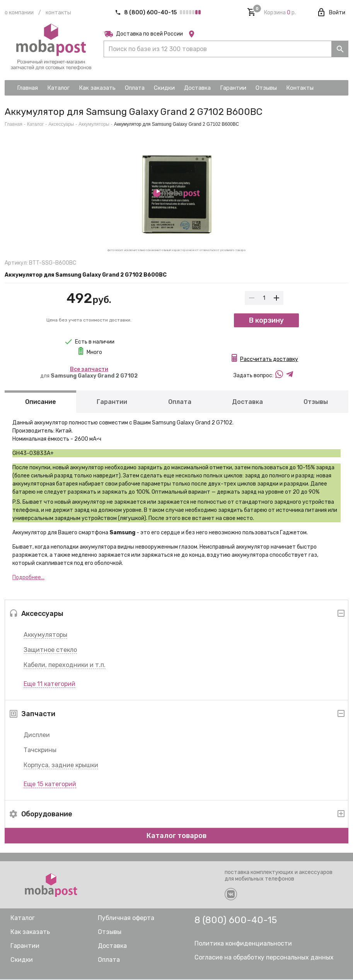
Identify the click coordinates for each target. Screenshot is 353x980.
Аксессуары (61, 124)
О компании (19, 13)
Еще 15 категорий (50, 785)
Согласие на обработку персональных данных (264, 958)
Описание (41, 403)
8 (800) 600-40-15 (146, 13)
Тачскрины (40, 751)
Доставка (247, 403)
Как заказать (30, 933)
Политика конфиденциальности (243, 944)
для (89, 373)
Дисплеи (37, 736)
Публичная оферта (126, 919)
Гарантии (112, 403)
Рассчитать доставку (269, 360)
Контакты (58, 13)
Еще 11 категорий (49, 685)
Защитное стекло (50, 651)
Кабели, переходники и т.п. (65, 666)
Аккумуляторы (45, 635)
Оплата (180, 403)
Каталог (36, 124)
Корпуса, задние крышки (61, 766)
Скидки (22, 960)
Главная (14, 124)
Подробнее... (28, 578)
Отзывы (316, 403)
